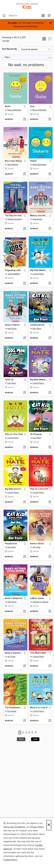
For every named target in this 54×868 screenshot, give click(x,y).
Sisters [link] (33, 161)
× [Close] (49, 825)
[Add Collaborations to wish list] (50, 338)
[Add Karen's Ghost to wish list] (50, 557)
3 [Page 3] (26, 733)
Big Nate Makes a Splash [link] (39, 270)
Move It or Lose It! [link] (39, 708)
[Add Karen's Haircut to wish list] (25, 338)
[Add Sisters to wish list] (50, 174)
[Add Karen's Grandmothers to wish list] (25, 666)
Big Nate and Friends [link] (14, 489)
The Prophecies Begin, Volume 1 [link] (14, 708)
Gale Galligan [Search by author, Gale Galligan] (13, 165)
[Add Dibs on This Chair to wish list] (25, 447)
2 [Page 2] (23, 733)
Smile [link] (8, 106)
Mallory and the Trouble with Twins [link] (39, 216)
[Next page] (36, 733)
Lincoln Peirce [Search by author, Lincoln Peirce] (38, 274)
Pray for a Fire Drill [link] (39, 489)
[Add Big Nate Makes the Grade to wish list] (50, 393)
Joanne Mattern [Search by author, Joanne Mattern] (14, 274)
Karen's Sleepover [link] (14, 598)
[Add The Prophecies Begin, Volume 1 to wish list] (25, 721)
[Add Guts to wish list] (50, 119)
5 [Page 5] (32, 733)
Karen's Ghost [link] (37, 544)
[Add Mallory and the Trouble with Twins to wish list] (50, 229)
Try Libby (12, 23)
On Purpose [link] (36, 434)
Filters (7, 57)
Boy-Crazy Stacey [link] (13, 161)
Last (35, 739)
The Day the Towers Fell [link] (14, 216)
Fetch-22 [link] (9, 380)
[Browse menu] (49, 16)
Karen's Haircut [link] (12, 325)
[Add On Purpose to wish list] (50, 447)
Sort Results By (10, 49)
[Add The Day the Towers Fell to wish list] (25, 229)
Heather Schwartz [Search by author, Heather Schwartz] (15, 219)
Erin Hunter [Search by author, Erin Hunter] (12, 711)
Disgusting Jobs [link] (13, 270)
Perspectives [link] (11, 544)
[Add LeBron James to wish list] (50, 611)
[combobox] (21, 16)
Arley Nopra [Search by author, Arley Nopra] (37, 219)
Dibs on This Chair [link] (14, 434)
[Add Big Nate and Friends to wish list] (25, 502)
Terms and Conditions (14, 827)
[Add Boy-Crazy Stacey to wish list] (25, 174)
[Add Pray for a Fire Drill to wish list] (50, 502)
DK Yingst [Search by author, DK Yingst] (37, 547)
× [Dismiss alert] (50, 23)
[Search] (4, 16)
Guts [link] (32, 106)
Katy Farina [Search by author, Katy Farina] (12, 329)
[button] (44, 40)
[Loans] (43, 16)
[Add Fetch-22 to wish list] (25, 393)
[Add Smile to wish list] (25, 119)
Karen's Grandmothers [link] (14, 653)
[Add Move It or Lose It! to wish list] (50, 721)
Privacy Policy (37, 827)
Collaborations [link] (37, 325)
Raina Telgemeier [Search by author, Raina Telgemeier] (14, 110)
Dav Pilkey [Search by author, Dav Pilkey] (37, 329)
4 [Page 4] (29, 733)
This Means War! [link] (38, 653)
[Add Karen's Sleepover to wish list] (25, 611)
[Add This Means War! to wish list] (50, 666)
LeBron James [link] (37, 598)
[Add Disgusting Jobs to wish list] (25, 283)
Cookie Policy (10, 860)
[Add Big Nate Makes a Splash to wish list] (50, 283)
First (21, 739)
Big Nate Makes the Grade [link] (39, 380)
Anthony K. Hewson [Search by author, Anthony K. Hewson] (40, 602)
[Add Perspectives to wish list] (25, 557)
